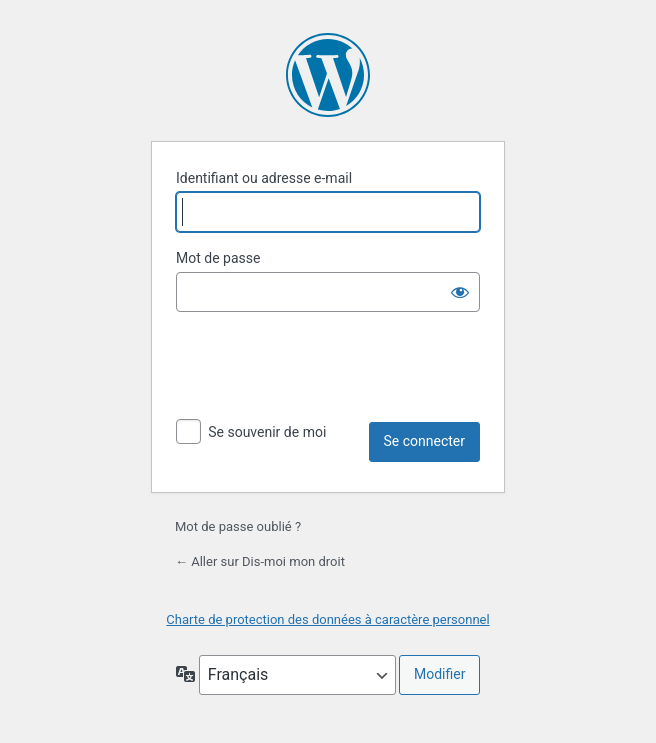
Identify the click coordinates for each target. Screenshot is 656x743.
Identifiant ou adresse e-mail (264, 178)
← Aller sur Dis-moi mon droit (260, 561)
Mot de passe (218, 258)
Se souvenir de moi (267, 432)
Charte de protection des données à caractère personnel (327, 619)
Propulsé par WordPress (328, 75)
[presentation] (328, 367)
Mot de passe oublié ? (238, 526)
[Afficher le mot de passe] (460, 292)
